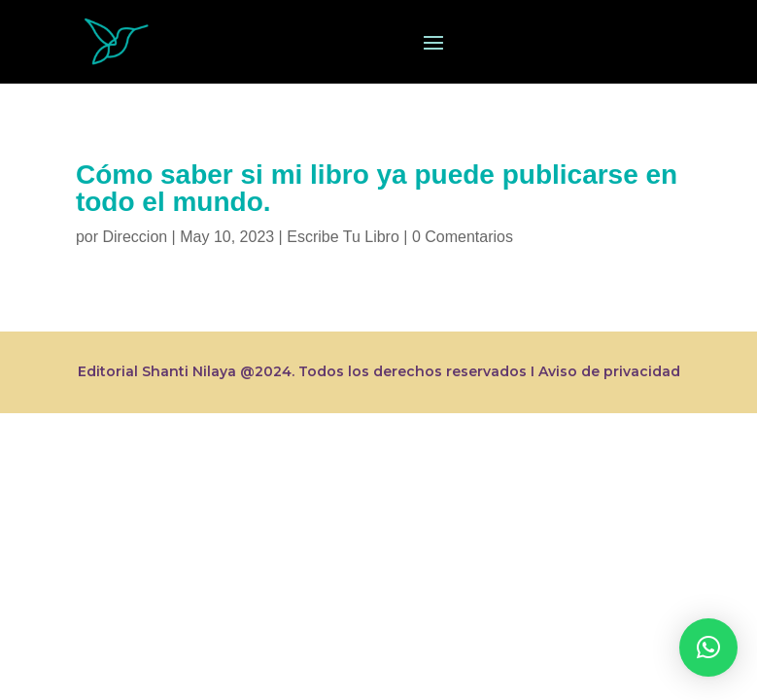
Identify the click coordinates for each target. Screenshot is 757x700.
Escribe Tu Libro (343, 237)
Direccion (135, 237)
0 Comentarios (463, 237)
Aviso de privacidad (609, 371)
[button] (708, 647)
